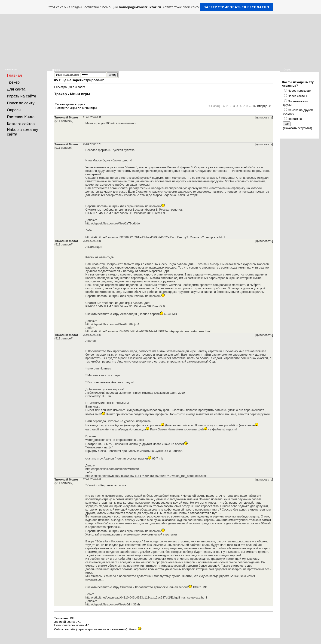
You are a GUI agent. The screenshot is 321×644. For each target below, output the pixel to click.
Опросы (14, 110)
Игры (73, 108)
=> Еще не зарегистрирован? (79, 80)
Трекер (13, 82)
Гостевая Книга (21, 117)
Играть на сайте (21, 96)
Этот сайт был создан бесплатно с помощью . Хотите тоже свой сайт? (161, 7)
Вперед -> (264, 106)
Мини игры (90, 108)
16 (254, 106)
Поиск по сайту (21, 103)
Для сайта (16, 89)
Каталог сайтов (21, 124)
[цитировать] (264, 117)
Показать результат (298, 128)
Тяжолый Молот (66, 117)
